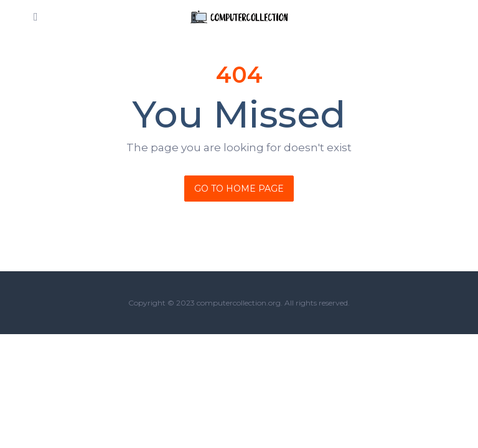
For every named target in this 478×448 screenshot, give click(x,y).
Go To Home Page (239, 189)
